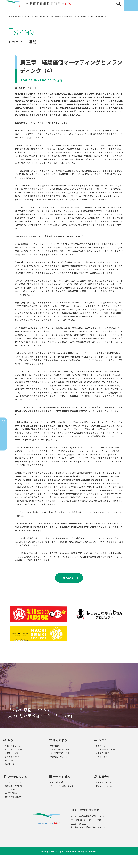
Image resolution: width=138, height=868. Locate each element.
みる (10, 753)
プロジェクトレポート (60, 762)
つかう (103, 753)
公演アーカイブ (11, 766)
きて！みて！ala (12, 769)
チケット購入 (62, 789)
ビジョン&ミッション (14, 795)
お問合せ (104, 789)
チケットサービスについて (62, 798)
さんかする (60, 753)
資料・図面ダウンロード (106, 762)
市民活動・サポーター (60, 769)
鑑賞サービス (11, 776)
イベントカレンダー (13, 762)
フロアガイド (101, 758)
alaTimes (9, 773)
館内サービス (101, 769)
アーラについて (17, 789)
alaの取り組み (11, 806)
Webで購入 (56, 795)
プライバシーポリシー (105, 798)
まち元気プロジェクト (60, 766)
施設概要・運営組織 (13, 798)
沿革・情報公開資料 (13, 809)
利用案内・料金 (102, 766)
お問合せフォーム (103, 795)
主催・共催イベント (13, 758)
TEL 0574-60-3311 (79, 832)
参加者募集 (55, 758)
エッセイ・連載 (12, 802)
